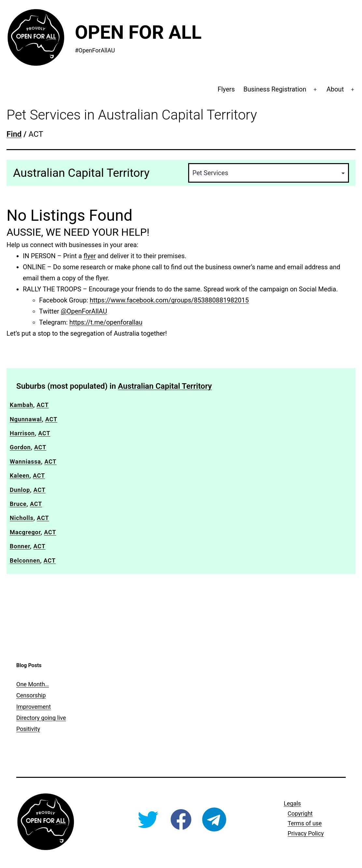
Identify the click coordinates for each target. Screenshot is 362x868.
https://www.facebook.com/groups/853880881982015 (169, 300)
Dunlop (20, 490)
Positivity (28, 729)
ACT (42, 405)
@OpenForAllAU (84, 311)
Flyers (226, 89)
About (335, 89)
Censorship (31, 695)
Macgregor (25, 532)
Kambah (21, 405)
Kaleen (20, 476)
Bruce (18, 504)
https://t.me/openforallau (106, 322)
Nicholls (22, 518)
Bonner (20, 546)
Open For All (138, 32)
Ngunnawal (26, 419)
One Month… (33, 684)
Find (14, 134)
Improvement (34, 707)
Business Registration (275, 89)
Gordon (20, 447)
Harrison (22, 433)
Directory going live (41, 718)
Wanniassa (25, 462)
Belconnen (25, 560)
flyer (90, 256)
